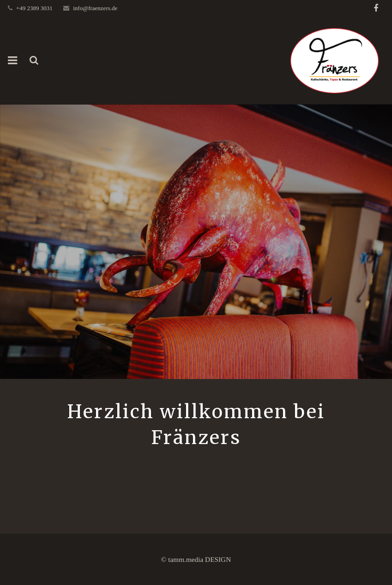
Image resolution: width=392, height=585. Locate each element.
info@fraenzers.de (95, 8)
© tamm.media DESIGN (196, 559)
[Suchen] (34, 61)
